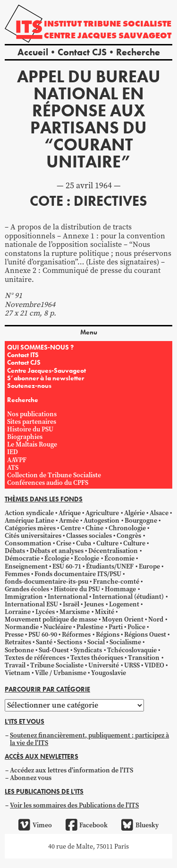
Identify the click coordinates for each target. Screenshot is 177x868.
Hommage (120, 589)
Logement (124, 604)
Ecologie (87, 558)
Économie (119, 558)
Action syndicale (29, 513)
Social (96, 642)
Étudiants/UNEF (110, 566)
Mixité (105, 612)
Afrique (70, 513)
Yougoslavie (109, 673)
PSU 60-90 (43, 634)
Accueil (33, 52)
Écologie (57, 558)
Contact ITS (23, 355)
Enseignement (26, 566)
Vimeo (35, 825)
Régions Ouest (145, 634)
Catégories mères (30, 528)
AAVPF (17, 460)
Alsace (159, 513)
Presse (14, 634)
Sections (70, 642)
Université (104, 665)
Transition (144, 658)
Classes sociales (89, 535)
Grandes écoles (27, 589)
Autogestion (101, 520)
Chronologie (127, 528)
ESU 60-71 (67, 566)
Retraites (18, 642)
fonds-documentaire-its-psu (46, 581)
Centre (71, 528)
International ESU (31, 604)
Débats (15, 551)
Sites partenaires (32, 421)
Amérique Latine (29, 520)
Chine (94, 528)
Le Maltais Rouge (32, 444)
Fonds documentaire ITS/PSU (78, 574)
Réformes (76, 634)
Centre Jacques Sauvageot (108, 35)
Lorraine (18, 612)
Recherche (138, 52)
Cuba (84, 543)
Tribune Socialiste (57, 665)
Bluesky (140, 825)
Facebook (87, 825)
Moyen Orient (123, 619)
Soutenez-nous (29, 386)
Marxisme (75, 612)
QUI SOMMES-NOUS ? (40, 347)
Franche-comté (116, 581)
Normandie (22, 627)
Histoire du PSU (30, 429)
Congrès (129, 535)
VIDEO (154, 665)
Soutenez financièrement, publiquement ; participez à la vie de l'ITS (89, 739)
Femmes (17, 574)
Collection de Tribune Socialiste (54, 475)
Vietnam (17, 673)
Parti (116, 627)
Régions (108, 634)
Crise (64, 543)
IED (13, 452)
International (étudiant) (128, 596)
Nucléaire (58, 627)
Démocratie (22, 558)
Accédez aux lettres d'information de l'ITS (72, 770)
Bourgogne (141, 520)
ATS (13, 467)
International (68, 596)
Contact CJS (82, 52)
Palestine (90, 627)
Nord (156, 619)
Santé (44, 642)
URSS (132, 665)
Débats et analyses (57, 551)
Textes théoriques (97, 658)
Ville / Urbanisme (61, 673)
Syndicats (88, 650)
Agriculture (102, 513)
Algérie (135, 513)
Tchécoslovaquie (132, 650)
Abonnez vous (31, 778)
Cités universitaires (33, 535)
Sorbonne (19, 650)
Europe (149, 566)
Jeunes (94, 604)
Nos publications (32, 414)
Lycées (45, 612)
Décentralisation (113, 551)
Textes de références (35, 658)
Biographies (25, 437)
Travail (15, 665)
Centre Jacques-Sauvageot (46, 370)
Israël (71, 604)
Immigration (24, 596)
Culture (107, 543)
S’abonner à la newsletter (46, 378)
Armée (69, 520)
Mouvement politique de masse (51, 619)
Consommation (28, 543)
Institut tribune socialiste (108, 23)
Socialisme (125, 642)
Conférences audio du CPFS (48, 482)
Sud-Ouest (54, 650)
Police (136, 627)
